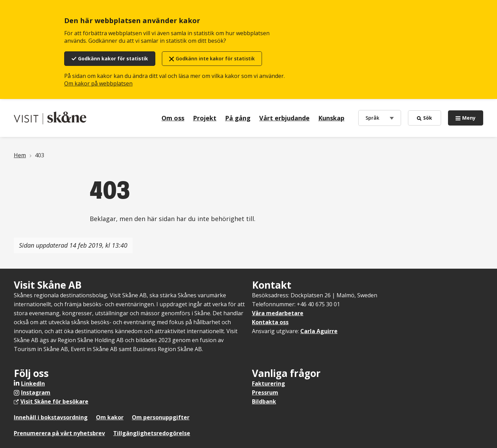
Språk (374, 117)
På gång (238, 118)
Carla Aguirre (319, 331)
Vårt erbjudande (284, 118)
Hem (20, 155)
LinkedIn (33, 384)
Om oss (173, 118)
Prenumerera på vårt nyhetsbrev (59, 433)
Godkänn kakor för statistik (113, 58)
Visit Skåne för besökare (54, 401)
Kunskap (331, 118)
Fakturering (269, 384)
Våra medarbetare (278, 313)
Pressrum (265, 392)
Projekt (205, 118)
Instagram (36, 392)
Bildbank (264, 401)
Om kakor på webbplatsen (98, 83)
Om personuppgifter (161, 417)
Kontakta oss (270, 322)
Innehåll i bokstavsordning (51, 417)
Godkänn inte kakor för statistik (215, 58)
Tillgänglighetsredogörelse (152, 433)
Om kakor (110, 417)
